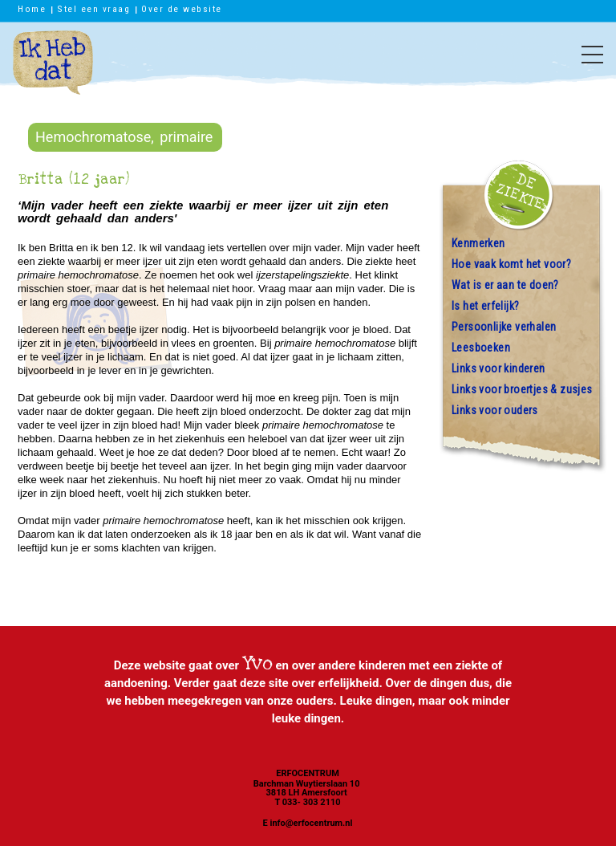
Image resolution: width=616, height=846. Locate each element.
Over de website (182, 9)
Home (32, 9)
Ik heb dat (53, 71)
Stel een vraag (93, 9)
